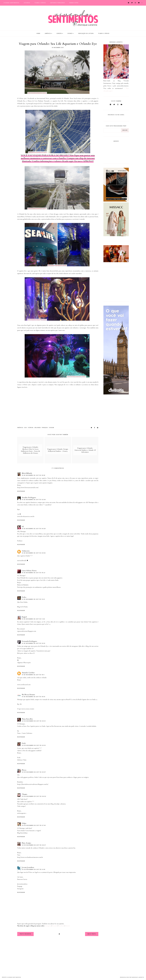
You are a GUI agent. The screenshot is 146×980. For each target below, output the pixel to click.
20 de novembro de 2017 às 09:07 (34, 845)
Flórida (31, 428)
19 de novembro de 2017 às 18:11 (33, 675)
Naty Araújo (27, 843)
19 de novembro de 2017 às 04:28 (34, 529)
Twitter (68, 926)
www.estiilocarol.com (24, 685)
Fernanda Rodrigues (30, 641)
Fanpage (20, 886)
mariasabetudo (22, 560)
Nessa (24, 770)
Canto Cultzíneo (27, 733)
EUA (26, 428)
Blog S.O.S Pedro (23, 607)
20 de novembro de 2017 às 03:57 (34, 772)
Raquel (24, 617)
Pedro (24, 597)
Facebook (61, 926)
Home (38, 33)
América (48, 33)
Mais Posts (92, 934)
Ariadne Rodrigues (29, 498)
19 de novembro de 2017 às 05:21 (34, 573)
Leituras (27, 3)
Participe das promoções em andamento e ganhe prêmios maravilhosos (39, 587)
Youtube (55, 926)
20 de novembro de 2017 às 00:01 (34, 721)
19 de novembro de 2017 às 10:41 (33, 599)
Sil (23, 527)
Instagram (20, 889)
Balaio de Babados (23, 585)
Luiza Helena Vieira (29, 571)
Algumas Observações (24, 663)
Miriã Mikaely (27, 473)
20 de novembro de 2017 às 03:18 (34, 745)
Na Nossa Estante (28, 695)
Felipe (24, 823)
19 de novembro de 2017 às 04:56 (34, 553)
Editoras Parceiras (58, 3)
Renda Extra (74, 3)
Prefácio (20, 541)
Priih (24, 743)
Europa (59, 33)
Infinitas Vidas (22, 760)
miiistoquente (22, 813)
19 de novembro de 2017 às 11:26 (33, 619)
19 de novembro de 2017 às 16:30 (34, 643)
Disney (70, 33)
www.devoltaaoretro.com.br (26, 516)
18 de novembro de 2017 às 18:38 (34, 475)
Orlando (38, 428)
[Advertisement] (116, 284)
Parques (45, 428)
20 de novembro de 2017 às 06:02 (34, 796)
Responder (21, 491)
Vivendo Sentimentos (11, 3)
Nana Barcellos (27, 719)
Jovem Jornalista (28, 867)
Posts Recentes (25, 934)
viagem (51, 428)
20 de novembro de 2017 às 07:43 (34, 825)
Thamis (25, 794)
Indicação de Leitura (86, 33)
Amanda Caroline (28, 673)
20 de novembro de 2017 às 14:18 (34, 869)
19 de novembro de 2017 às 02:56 (34, 500)
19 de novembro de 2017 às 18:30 (34, 697)
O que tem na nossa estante (26, 709)
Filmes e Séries (40, 3)
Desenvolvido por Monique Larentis (132, 977)
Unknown (26, 551)
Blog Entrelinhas (22, 833)
